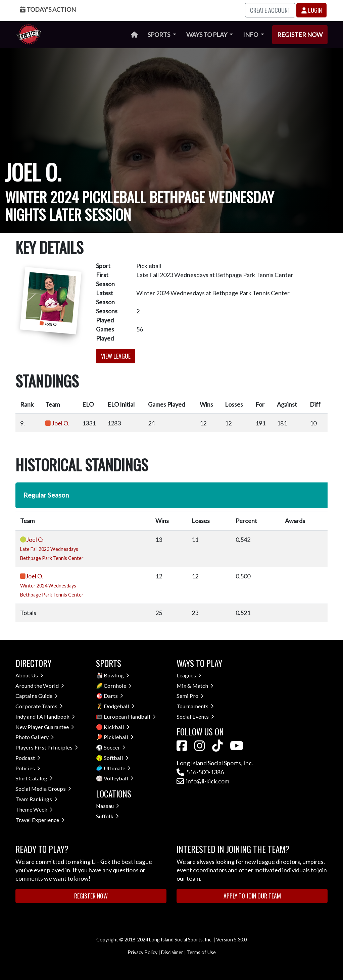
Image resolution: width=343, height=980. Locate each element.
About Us (29, 675)
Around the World (40, 686)
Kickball (117, 727)
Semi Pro (190, 696)
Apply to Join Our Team (252, 896)
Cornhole (118, 686)
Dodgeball (119, 706)
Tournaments (195, 706)
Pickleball (119, 737)
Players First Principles (47, 747)
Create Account (270, 10)
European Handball (130, 716)
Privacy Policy (142, 952)
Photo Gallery (35, 737)
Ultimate (117, 768)
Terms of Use (201, 952)
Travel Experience (40, 820)
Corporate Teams (39, 706)
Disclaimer (172, 952)
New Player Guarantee (45, 727)
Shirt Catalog (34, 778)
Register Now (300, 35)
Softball (116, 758)
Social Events (195, 716)
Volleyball (119, 778)
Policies (28, 768)
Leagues (189, 675)
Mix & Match (195, 686)
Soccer (115, 747)
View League (116, 356)
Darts (113, 696)
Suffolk (107, 816)
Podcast (28, 758)
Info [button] (251, 35)
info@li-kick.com (203, 781)
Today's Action (48, 9)
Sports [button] (159, 35)
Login (312, 10)
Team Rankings (36, 799)
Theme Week (34, 809)
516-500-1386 (200, 772)
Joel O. (60, 423)
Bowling (116, 675)
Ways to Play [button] (207, 35)
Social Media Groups (43, 789)
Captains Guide (37, 696)
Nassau (108, 806)
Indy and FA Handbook (45, 716)
